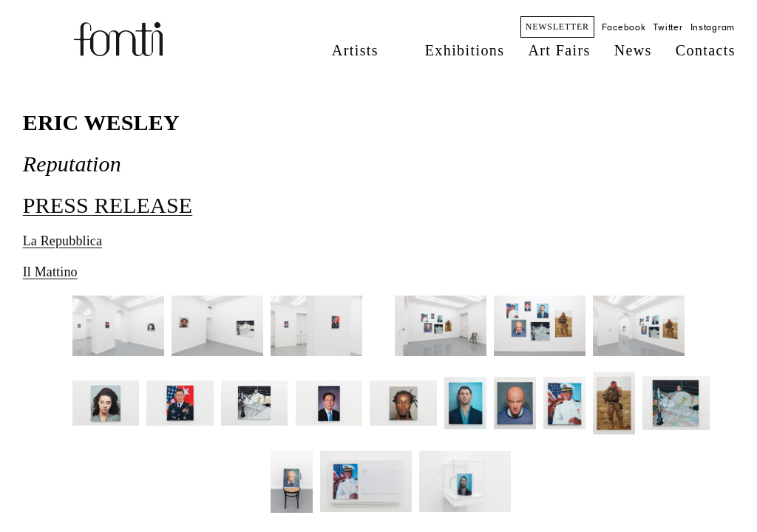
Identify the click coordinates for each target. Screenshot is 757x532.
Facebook (624, 27)
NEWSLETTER (557, 27)
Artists (355, 50)
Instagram (713, 27)
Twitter (668, 27)
